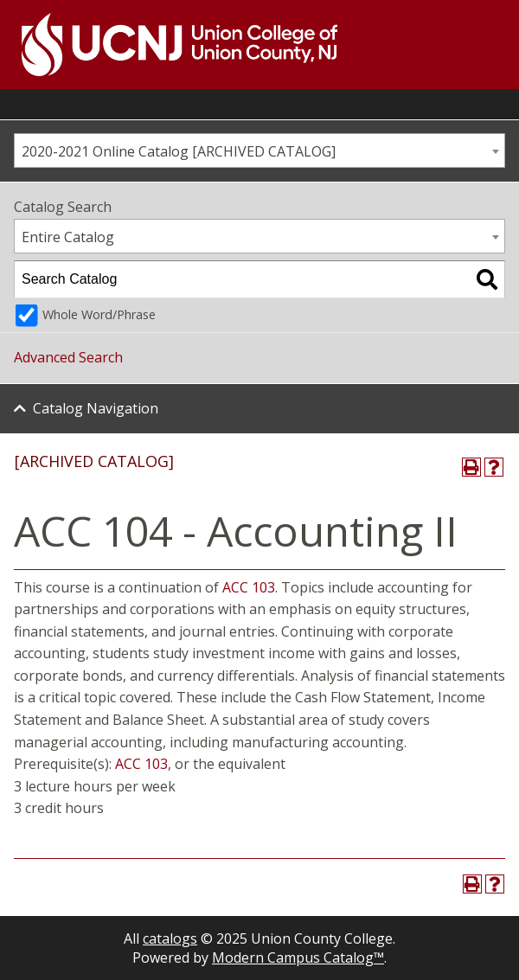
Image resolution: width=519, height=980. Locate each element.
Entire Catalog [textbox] (68, 237)
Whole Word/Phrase (99, 314)
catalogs (170, 938)
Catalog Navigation (96, 408)
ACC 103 (249, 587)
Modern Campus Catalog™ (298, 958)
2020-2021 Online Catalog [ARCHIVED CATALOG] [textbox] (179, 151)
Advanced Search (68, 357)
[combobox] (259, 151)
